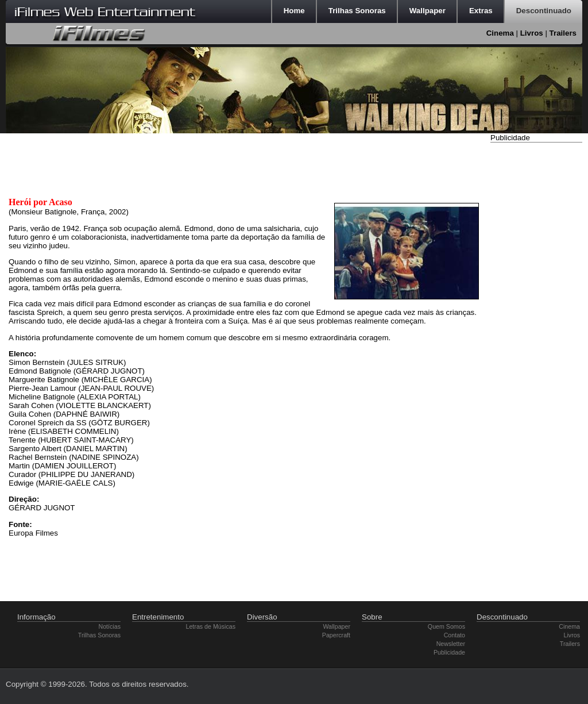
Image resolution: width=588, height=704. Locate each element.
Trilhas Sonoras (99, 635)
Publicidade (449, 652)
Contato (454, 635)
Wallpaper (336, 626)
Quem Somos (446, 626)
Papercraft (336, 635)
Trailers (563, 33)
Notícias (110, 626)
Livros (532, 33)
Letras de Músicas (211, 626)
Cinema (500, 33)
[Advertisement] (536, 318)
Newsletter (451, 644)
